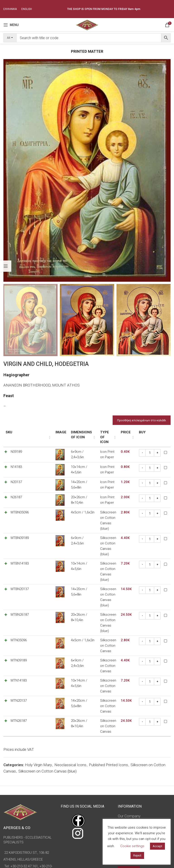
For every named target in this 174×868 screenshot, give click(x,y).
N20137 (16, 477)
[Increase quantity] (157, 448)
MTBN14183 (20, 548)
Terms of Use (129, 768)
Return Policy (129, 785)
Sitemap (125, 803)
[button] (8, 170)
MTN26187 (19, 669)
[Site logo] (87, 24)
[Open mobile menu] (11, 25)
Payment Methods (134, 777)
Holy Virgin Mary (38, 708)
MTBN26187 (20, 588)
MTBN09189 (20, 528)
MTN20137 (19, 654)
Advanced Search (128, 817)
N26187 (16, 492)
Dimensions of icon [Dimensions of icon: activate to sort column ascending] (64, 435)
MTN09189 (19, 623)
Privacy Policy (129, 794)
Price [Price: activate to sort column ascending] (126, 432)
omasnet (102, 861)
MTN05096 (19, 608)
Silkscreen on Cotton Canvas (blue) (47, 714)
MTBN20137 (20, 568)
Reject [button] (137, 855)
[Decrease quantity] (142, 448)
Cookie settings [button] (132, 846)
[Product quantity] (150, 448)
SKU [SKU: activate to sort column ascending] (9, 432)
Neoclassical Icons (70, 708)
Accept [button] (157, 846)
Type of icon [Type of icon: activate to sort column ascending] (98, 432)
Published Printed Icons (108, 708)
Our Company (129, 759)
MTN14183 (19, 639)
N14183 (16, 462)
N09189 (16, 447)
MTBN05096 (20, 508)
